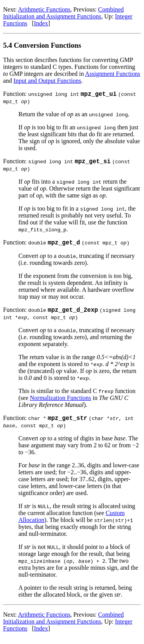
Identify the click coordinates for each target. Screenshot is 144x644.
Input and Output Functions (47, 81)
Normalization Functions (61, 402)
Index (41, 23)
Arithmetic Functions (44, 9)
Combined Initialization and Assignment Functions (63, 13)
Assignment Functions (113, 74)
